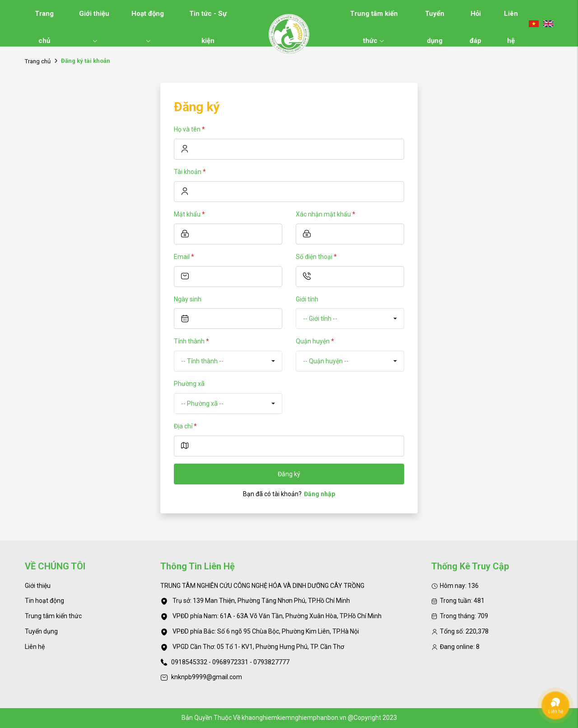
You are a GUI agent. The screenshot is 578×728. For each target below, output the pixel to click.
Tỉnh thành (191, 341)
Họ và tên (189, 129)
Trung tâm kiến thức (374, 18)
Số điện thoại (316, 257)
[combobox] (350, 319)
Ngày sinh (188, 299)
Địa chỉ (185, 426)
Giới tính (307, 299)
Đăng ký (289, 474)
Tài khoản (190, 172)
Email (184, 257)
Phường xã (189, 384)
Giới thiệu (94, 18)
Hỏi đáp (475, 18)
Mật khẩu (189, 214)
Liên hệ (511, 18)
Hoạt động (148, 18)
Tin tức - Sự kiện (208, 18)
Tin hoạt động (44, 601)
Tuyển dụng (435, 18)
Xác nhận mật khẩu (326, 214)
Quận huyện (315, 341)
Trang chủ (44, 18)
